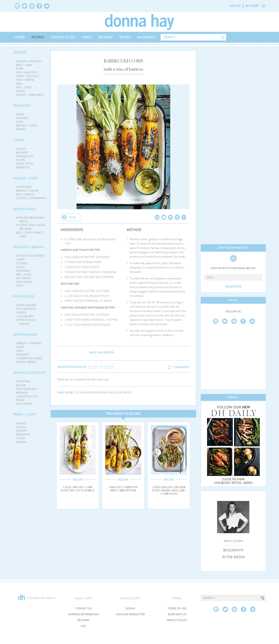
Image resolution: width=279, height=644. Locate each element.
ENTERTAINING (25, 335)
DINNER (20, 52)
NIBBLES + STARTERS (29, 343)
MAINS (20, 347)
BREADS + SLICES (27, 126)
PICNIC (20, 400)
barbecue (72, 393)
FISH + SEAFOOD (27, 72)
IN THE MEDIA (233, 557)
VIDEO (87, 37)
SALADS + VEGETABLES (30, 95)
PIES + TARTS (24, 88)
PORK (20, 69)
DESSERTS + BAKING (29, 247)
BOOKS (125, 37)
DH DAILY (105, 37)
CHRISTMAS (23, 381)
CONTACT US (83, 609)
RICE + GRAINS (25, 80)
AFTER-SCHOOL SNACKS (26, 322)
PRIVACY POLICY (177, 620)
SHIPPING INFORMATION (83, 614)
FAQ (83, 626)
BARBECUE (23, 167)
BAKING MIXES (24, 209)
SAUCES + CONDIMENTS (31, 198)
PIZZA (19, 84)
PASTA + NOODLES (28, 76)
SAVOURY (22, 118)
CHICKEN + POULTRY (29, 61)
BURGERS (22, 153)
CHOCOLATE (24, 282)
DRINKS (21, 129)
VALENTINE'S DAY (27, 396)
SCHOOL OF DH (63, 37)
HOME (20, 37)
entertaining (97, 393)
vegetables (123, 393)
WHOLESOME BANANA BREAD (30, 220)
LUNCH (19, 140)
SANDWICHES (25, 156)
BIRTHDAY (22, 393)
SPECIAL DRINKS (26, 362)
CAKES (20, 260)
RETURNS (83, 620)
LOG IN (235, 6)
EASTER (21, 385)
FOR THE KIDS (24, 297)
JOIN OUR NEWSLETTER (130, 614)
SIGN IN (130, 609)
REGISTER (233, 287)
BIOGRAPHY (233, 550)
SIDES (20, 351)
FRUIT (20, 286)
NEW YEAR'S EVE (26, 389)
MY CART (252, 6)
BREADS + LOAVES (27, 191)
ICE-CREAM (23, 278)
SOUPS (20, 91)
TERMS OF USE (177, 609)
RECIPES (38, 37)
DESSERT (22, 431)
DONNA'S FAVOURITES (30, 256)
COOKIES (22, 263)
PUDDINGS (23, 271)
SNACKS (21, 423)
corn (83, 393)
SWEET (20, 115)
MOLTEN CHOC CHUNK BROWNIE (31, 227)
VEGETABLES (24, 187)
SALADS (21, 149)
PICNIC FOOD (25, 164)
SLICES (20, 267)
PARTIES (21, 313)
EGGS (20, 122)
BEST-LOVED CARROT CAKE (30, 235)
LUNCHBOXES (25, 316)
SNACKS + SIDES (25, 178)
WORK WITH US (177, 614)
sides (111, 393)
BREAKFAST (22, 106)
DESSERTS (22, 355)
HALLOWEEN (24, 404)
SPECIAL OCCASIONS (29, 373)
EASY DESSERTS (26, 309)
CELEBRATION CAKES (29, 358)
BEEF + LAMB (24, 65)
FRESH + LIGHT (25, 415)
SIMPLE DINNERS (26, 305)
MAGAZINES (146, 37)
